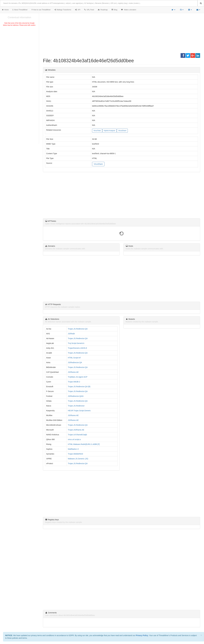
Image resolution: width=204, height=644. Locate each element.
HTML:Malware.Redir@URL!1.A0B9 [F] (84, 444)
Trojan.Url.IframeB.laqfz (77, 435)
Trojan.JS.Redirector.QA (78, 329)
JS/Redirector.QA (75, 362)
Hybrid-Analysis (109, 131)
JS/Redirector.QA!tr (76, 396)
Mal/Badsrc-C (73, 449)
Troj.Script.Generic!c (76, 343)
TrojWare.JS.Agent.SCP (78, 377)
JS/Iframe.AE (73, 372)
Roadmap (103, 10)
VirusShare (122, 131)
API (78, 10)
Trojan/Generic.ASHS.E (77, 348)
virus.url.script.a (74, 439)
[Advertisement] (19, 46)
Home (5, 10)
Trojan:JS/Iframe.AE (76, 430)
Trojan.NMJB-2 (74, 382)
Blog (114, 10)
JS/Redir (71, 334)
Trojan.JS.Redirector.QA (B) (79, 387)
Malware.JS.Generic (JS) (78, 459)
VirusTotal (97, 131)
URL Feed (89, 10)
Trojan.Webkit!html (75, 454)
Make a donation (129, 10)
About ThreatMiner (20, 10)
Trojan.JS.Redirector (76, 406)
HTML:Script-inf (74, 358)
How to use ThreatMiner (41, 10)
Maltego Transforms (63, 10)
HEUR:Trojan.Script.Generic (79, 411)
